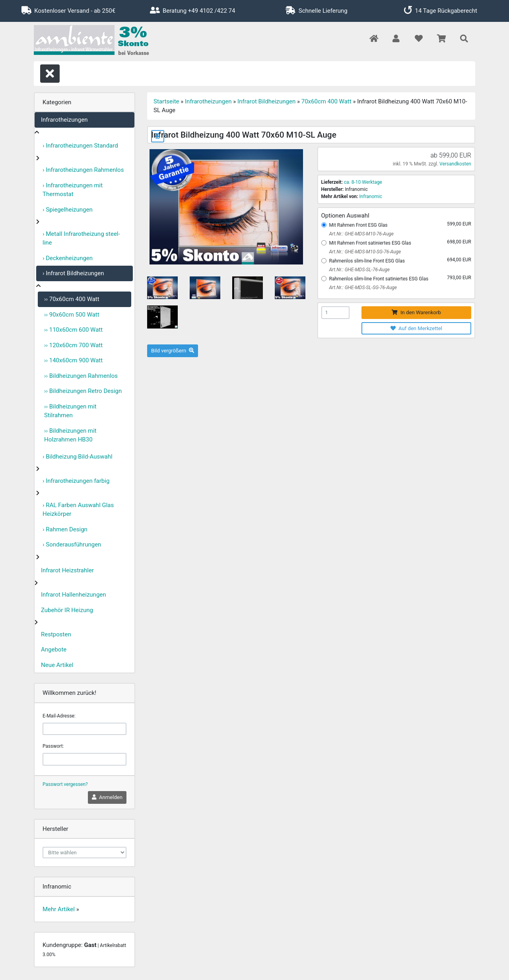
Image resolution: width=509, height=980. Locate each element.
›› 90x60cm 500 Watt (72, 315)
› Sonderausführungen (72, 544)
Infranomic (371, 196)
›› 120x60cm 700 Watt (73, 345)
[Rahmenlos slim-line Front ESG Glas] (324, 261)
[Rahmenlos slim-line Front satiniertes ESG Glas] (324, 279)
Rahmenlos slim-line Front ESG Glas (367, 261)
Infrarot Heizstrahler (67, 570)
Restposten (56, 634)
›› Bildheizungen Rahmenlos (81, 376)
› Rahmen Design (65, 529)
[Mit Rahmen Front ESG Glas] (324, 225)
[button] (396, 39)
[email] (85, 729)
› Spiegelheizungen (68, 210)
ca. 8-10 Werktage (363, 182)
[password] (85, 759)
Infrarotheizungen (64, 120)
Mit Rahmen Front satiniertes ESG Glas (370, 243)
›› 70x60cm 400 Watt (72, 299)
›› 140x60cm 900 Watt (73, 360)
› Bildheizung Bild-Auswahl (78, 457)
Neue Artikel (57, 665)
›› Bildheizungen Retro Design (83, 391)
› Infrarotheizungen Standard (80, 146)
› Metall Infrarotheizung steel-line (81, 238)
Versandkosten (455, 164)
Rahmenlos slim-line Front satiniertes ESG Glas (379, 279)
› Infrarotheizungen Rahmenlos (83, 170)
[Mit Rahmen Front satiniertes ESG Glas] (324, 243)
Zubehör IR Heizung (67, 610)
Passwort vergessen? (65, 784)
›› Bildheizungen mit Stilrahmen (70, 411)
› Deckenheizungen (68, 258)
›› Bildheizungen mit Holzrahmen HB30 (70, 435)
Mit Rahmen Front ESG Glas (358, 225)
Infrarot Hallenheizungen (74, 595)
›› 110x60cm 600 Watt (73, 330)
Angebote (54, 649)
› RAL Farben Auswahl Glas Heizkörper (78, 510)
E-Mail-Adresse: (59, 716)
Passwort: (53, 746)
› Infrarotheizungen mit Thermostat (73, 190)
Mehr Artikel (59, 909)
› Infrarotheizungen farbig (76, 481)
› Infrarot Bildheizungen (73, 273)
